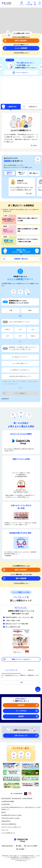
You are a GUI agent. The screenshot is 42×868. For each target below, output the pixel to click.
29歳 (8, 330)
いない (30, 310)
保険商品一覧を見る (21, 259)
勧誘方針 (4, 812)
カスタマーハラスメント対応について (11, 827)
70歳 (33, 336)
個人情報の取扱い (6, 804)
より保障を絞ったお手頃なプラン (20, 370)
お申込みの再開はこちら (21, 53)
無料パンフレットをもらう (21, 659)
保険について (22, 173)
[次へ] (40, 67)
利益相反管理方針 (6, 821)
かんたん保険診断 (21, 48)
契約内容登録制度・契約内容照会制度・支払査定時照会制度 (17, 798)
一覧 (21, 682)
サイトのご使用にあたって (8, 833)
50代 (8, 336)
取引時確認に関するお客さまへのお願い (12, 815)
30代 (20, 329)
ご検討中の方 (12, 107)
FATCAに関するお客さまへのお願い (11, 818)
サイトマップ (5, 830)
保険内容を (10, 173)
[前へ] (2, 67)
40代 (33, 329)
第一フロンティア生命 (30, 846)
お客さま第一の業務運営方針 (9, 824)
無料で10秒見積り (21, 41)
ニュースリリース (11, 670)
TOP (38, 690)
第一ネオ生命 (20, 849)
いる (11, 310)
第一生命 (18, 846)
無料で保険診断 (21, 578)
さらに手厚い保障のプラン (20, 363)
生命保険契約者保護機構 (8, 801)
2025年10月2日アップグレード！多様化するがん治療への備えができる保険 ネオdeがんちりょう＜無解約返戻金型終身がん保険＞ (21, 89)
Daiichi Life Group (7, 846)
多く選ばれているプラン (20, 357)
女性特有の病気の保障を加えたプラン (20, 376)
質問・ (34, 173)
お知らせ (31, 670)
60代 (20, 336)
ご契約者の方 (32, 107)
